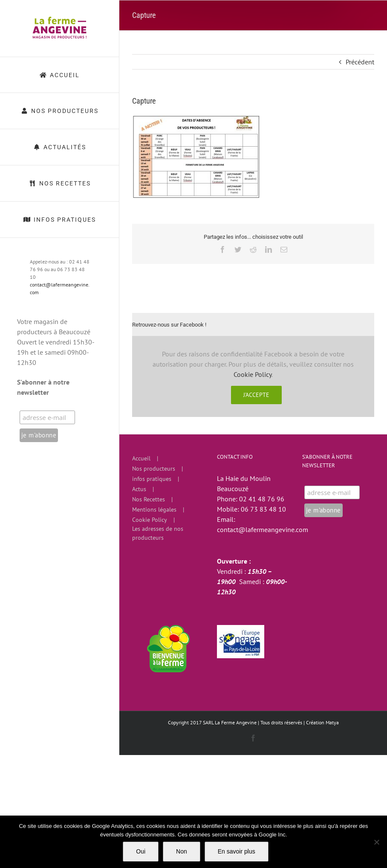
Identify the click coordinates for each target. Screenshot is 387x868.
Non (182, 851)
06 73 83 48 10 (263, 509)
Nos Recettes (149, 499)
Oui (141, 851)
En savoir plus (237, 851)
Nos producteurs (154, 469)
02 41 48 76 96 (262, 499)
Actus (139, 489)
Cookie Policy (253, 374)
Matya (332, 722)
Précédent (360, 62)
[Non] (376, 842)
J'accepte (256, 395)
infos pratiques (152, 479)
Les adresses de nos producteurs (158, 533)
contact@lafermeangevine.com (263, 529)
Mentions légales (154, 509)
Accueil (141, 458)
